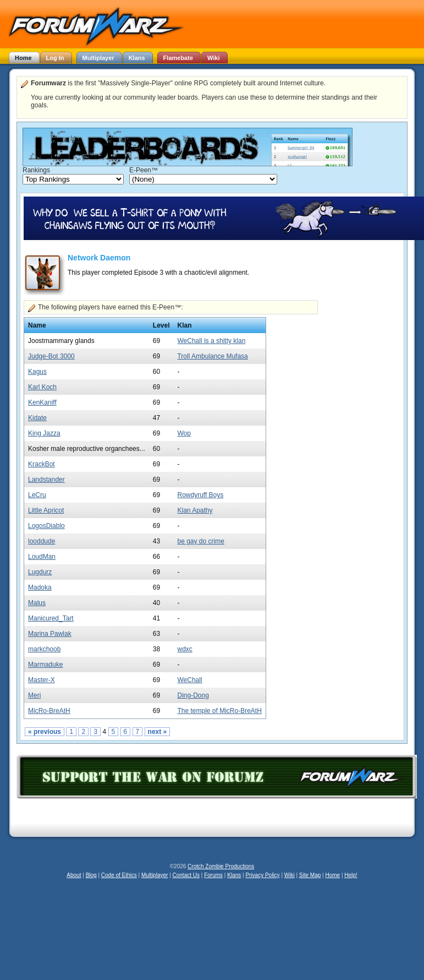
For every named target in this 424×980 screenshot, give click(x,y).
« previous (45, 732)
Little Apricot (46, 510)
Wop (184, 433)
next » (158, 732)
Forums (213, 875)
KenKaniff (42, 402)
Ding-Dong (193, 695)
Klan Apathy (195, 510)
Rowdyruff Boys (200, 495)
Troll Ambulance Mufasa (212, 356)
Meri (34, 695)
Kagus (37, 372)
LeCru (37, 495)
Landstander (46, 480)
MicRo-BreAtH (49, 711)
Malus (37, 603)
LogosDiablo (46, 526)
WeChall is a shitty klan (211, 341)
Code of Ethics (119, 875)
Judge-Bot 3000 (51, 356)
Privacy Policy (262, 875)
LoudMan (42, 557)
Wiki (290, 875)
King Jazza (44, 433)
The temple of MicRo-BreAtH (219, 711)
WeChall (189, 680)
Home (332, 875)
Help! (351, 875)
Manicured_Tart (51, 618)
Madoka (40, 587)
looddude (42, 541)
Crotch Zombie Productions (221, 866)
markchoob (44, 649)
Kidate (37, 418)
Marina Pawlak (50, 634)
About (74, 875)
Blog (91, 875)
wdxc (185, 649)
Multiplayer (155, 875)
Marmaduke (45, 665)
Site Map (310, 875)
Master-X (42, 680)
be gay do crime (200, 541)
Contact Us (186, 875)
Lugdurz (40, 572)
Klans (234, 875)
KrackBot (42, 464)
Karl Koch (42, 387)
